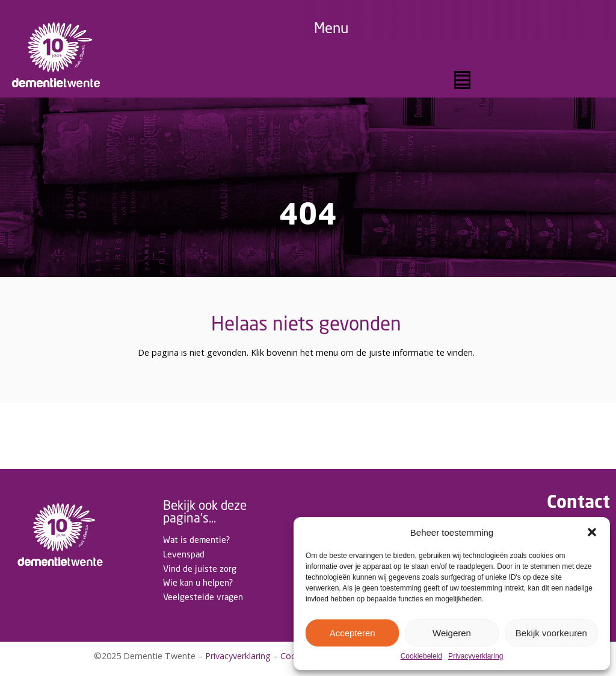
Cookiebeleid (421, 656)
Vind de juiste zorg (200, 569)
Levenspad (184, 554)
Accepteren (353, 633)
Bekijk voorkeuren (551, 633)
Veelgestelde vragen (203, 597)
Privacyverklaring (476, 656)
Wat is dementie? (196, 540)
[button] (592, 532)
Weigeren (452, 633)
